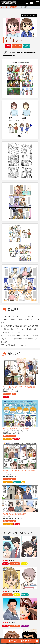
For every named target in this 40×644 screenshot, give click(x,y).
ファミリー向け (17, 46)
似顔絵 (13, 55)
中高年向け (27, 46)
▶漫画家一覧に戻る (29, 15)
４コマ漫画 (32, 53)
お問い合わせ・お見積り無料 (24, 642)
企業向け (8, 46)
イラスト (7, 55)
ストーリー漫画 (22, 53)
